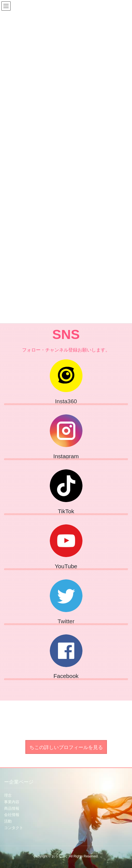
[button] (66, 747)
